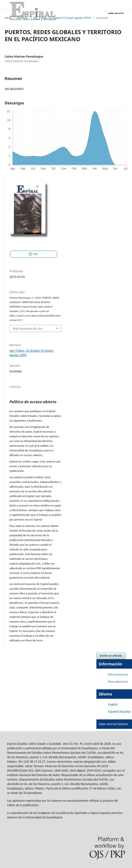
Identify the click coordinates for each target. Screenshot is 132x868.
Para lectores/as (118, 674)
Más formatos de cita (27, 328)
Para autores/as (118, 681)
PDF (35, 254)
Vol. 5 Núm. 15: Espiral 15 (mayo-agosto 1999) (62, 18)
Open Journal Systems (113, 724)
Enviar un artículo (111, 656)
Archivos (22, 18)
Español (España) (120, 712)
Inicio (8, 18)
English (113, 704)
